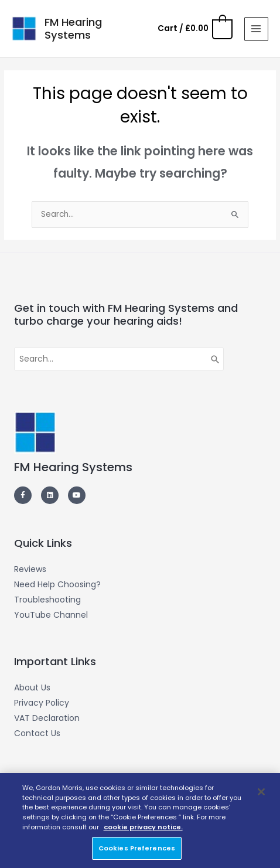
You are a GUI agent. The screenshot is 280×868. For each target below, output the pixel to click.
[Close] (261, 792)
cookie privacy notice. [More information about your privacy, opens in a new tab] (143, 827)
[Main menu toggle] (256, 29)
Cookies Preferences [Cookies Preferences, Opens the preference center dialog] (137, 848)
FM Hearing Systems (73, 28)
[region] (140, 821)
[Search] (216, 359)
